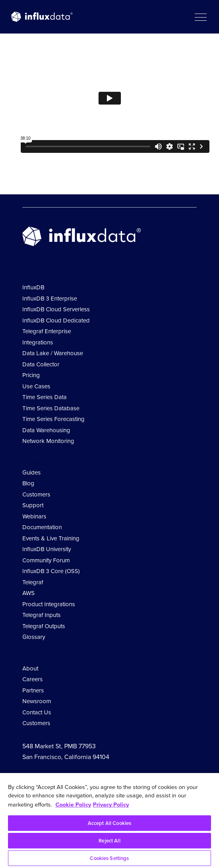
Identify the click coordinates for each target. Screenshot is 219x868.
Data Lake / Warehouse (53, 353)
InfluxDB (33, 287)
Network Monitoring (48, 441)
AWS (29, 593)
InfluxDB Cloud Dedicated (56, 320)
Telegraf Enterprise (47, 331)
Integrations (38, 342)
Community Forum (46, 560)
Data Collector (41, 364)
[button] (200, 17)
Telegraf (33, 582)
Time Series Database (51, 408)
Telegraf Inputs (41, 615)
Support (33, 505)
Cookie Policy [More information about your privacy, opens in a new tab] (73, 804)
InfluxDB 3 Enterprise (50, 299)
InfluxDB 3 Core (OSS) (51, 571)
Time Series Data (44, 397)
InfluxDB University (47, 549)
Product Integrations (49, 604)
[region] (109, 821)
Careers (33, 679)
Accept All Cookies (109, 823)
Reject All (109, 841)
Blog (28, 483)
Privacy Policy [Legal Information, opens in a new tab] (111, 804)
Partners (33, 690)
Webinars (34, 516)
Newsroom (37, 701)
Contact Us (37, 712)
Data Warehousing (46, 430)
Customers (36, 494)
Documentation (42, 527)
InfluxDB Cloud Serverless (56, 309)
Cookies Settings (109, 858)
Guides (32, 473)
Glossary (34, 637)
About (30, 668)
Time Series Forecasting (53, 419)
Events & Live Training (51, 538)
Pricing (31, 375)
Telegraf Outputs (44, 626)
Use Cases (36, 386)
